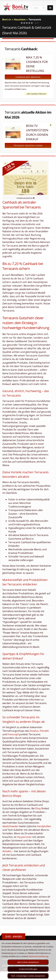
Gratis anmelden (14, 936)
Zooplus (34, 731)
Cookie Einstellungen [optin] (28, 969)
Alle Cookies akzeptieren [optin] (28, 962)
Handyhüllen (44, 826)
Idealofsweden (11, 826)
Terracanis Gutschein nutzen (28, 145)
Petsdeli (44, 731)
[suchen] (44, 8)
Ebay (38, 808)
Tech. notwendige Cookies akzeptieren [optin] (28, 976)
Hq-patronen (24, 837)
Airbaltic (7, 851)
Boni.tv (7, 19)
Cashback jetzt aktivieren (28, 77)
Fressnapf (13, 734)
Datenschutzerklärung (38, 956)
